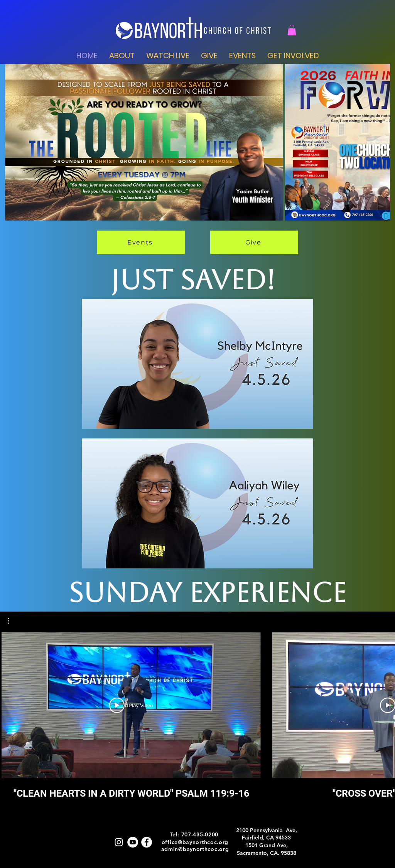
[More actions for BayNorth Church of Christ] (12, 621)
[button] (292, 30)
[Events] (141, 242)
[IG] (119, 842)
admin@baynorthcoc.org (195, 849)
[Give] (254, 242)
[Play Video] (131, 705)
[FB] (147, 842)
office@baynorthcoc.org (195, 842)
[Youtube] (133, 842)
